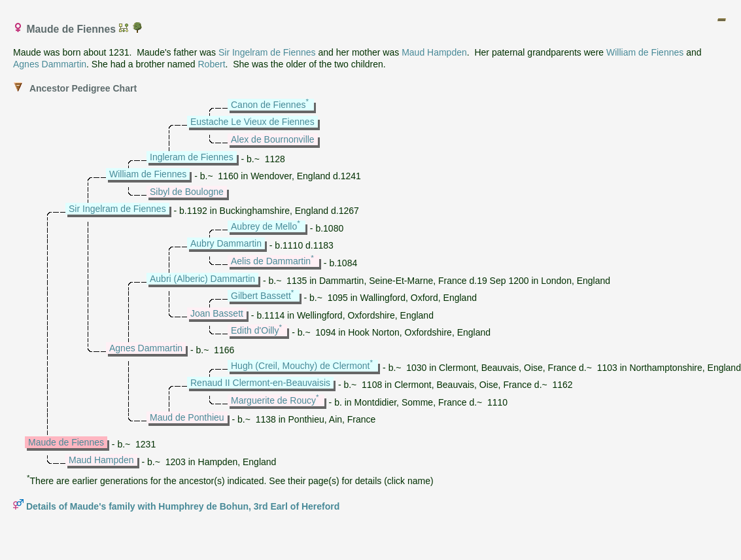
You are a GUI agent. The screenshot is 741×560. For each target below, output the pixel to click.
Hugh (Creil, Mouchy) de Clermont (300, 366)
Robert (212, 64)
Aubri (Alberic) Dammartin (202, 279)
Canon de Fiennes (268, 105)
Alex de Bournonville (273, 139)
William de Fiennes (645, 52)
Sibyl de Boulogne (187, 192)
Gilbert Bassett (261, 296)
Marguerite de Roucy (273, 400)
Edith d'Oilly (255, 330)
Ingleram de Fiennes (192, 157)
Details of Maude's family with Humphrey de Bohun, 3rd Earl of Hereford (183, 506)
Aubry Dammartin (226, 243)
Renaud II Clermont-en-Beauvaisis (260, 383)
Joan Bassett (217, 313)
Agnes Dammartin (50, 64)
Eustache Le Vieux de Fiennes (252, 122)
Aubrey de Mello (264, 226)
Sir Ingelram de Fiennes (267, 52)
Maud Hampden (434, 52)
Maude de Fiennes (66, 442)
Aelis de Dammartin (271, 261)
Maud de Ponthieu (187, 417)
